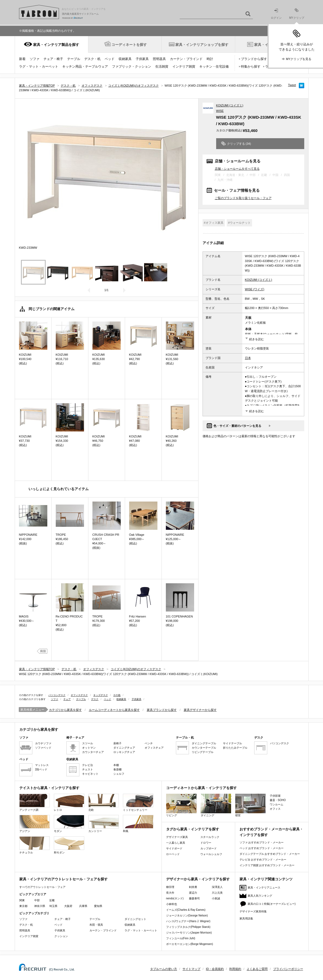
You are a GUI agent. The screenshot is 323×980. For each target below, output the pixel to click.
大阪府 (68, 906)
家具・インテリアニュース (264, 888)
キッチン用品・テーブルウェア (85, 67)
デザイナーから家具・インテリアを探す (198, 879)
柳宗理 (170, 887)
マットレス (42, 765)
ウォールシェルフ (211, 854)
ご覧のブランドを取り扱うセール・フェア (243, 198)
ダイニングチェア (124, 748)
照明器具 (159, 59)
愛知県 (98, 906)
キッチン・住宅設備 (214, 67)
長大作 (170, 893)
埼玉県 (53, 906)
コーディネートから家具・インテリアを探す (201, 788)
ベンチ (149, 743)
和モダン (69, 845)
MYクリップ (297, 14)
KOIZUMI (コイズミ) (230, 105)
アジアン (35, 824)
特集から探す (251, 67)
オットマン (89, 748)
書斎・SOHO (278, 800)
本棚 (116, 765)
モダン (69, 824)
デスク (95, 699)
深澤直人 (217, 887)
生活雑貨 (162, 67)
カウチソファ (43, 743)
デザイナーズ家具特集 (253, 911)
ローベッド (173, 854)
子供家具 (142, 59)
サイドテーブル (232, 743)
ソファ (35, 59)
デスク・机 (92, 59)
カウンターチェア (93, 752)
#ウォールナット (239, 223)
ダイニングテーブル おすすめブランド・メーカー (270, 854)
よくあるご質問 (257, 969)
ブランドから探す (254, 59)
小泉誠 (216, 898)
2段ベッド (41, 769)
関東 (22, 900)
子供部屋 (275, 796)
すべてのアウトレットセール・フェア (42, 887)
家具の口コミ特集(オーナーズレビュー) (272, 904)
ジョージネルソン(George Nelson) (187, 916)
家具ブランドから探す (162, 710)
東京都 (23, 906)
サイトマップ (191, 969)
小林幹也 (172, 904)
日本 (248, 358)
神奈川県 (40, 906)
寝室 (250, 805)
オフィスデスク (79, 695)
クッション (61, 936)
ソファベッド (43, 748)
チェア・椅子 (53, 59)
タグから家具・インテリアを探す (193, 829)
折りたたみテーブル (235, 748)
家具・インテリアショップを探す (202, 45)
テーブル (74, 59)
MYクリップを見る (299, 59)
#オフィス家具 (214, 223)
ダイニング (216, 805)
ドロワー (206, 843)
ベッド (110, 59)
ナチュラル (35, 845)
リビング (181, 805)
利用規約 (235, 969)
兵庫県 (83, 906)
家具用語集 (246, 918)
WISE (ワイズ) (255, 289)
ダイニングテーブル (204, 743)
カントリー (104, 824)
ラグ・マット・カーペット (39, 67)
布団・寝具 (96, 925)
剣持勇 (193, 887)
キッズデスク (101, 695)
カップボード (209, 848)
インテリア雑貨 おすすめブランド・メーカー (267, 865)
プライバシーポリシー (288, 969)
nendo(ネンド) (175, 898)
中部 (37, 900)
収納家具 (125, 59)
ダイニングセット (135, 919)
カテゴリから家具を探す (65, 710)
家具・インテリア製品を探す (56, 45)
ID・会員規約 (215, 969)
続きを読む (257, 339)
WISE (220, 111)
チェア (67, 699)
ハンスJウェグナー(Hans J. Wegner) (188, 921)
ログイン (276, 14)
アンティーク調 (35, 803)
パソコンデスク (57, 695)
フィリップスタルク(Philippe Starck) (188, 927)
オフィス (275, 809)
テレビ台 (88, 765)
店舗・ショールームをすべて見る (237, 168)
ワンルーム (277, 804)
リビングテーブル (203, 752)
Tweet (292, 85)
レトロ (69, 803)
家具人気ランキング (260, 896)
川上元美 (217, 893)
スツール (88, 743)
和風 (138, 824)
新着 (22, 59)
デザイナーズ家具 (177, 837)
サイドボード (174, 848)
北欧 (104, 803)
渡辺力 (193, 893)
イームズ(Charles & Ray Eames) (186, 910)
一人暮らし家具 (176, 843)
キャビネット (90, 774)
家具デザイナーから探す (200, 710)
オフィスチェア (154, 748)
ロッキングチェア (124, 752)
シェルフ (119, 774)
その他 (117, 695)
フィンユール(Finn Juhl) (181, 938)
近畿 (52, 900)
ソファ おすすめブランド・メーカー (262, 842)
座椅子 (117, 743)
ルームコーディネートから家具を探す (114, 710)
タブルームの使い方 (164, 969)
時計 (210, 59)
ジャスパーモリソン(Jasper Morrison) (189, 933)
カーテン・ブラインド (186, 59)
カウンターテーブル (204, 748)
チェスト (88, 769)
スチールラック (210, 837)
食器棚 (117, 769)
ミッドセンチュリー (138, 803)
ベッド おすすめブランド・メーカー (262, 848)
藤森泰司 (194, 898)
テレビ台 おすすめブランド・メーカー (263, 860)
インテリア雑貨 (184, 67)
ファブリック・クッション (132, 67)
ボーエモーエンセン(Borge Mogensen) (190, 944)
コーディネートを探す (129, 45)
